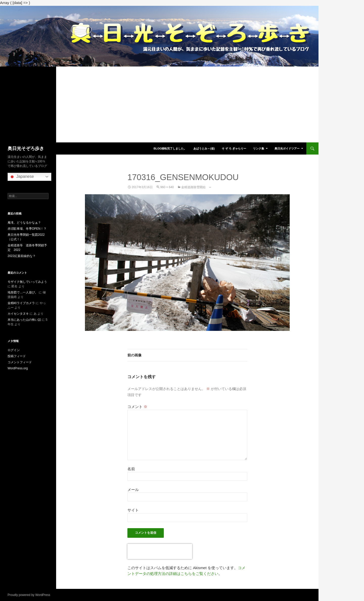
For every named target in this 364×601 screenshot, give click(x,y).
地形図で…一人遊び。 (23, 292)
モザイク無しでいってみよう (27, 282)
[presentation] (160, 551)
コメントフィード (20, 362)
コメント (137, 407)
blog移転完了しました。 (170, 148)
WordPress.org (18, 368)
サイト (133, 510)
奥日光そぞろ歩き (26, 148)
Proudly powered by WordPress (29, 595)
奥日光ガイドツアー (287, 148)
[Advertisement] (159, 104)
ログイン (14, 350)
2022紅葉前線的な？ (22, 256)
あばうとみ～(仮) (204, 148)
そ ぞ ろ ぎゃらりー (234, 148)
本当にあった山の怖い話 (24, 320)
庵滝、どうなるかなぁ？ (24, 223)
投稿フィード (17, 356)
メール (133, 490)
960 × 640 (167, 187)
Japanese (21, 177)
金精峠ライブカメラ (21, 303)
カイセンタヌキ (18, 314)
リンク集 (259, 148)
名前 (131, 469)
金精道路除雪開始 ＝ (196, 187)
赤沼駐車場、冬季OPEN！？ (27, 229)
